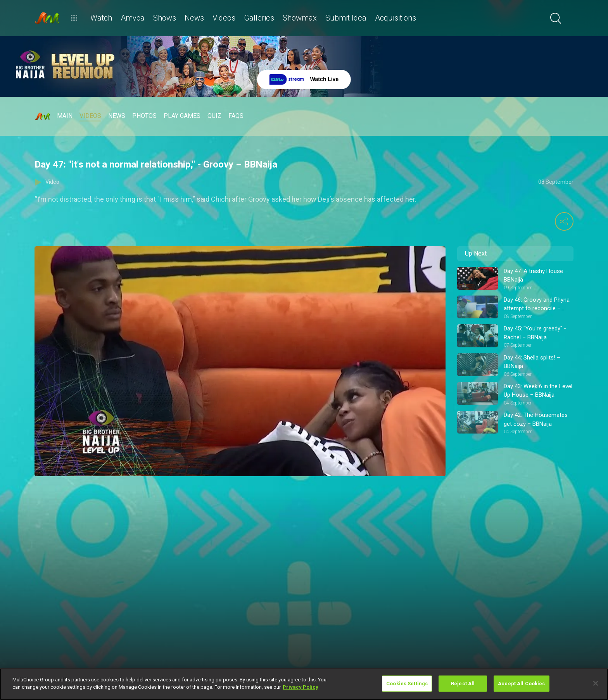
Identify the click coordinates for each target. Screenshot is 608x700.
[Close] (596, 683)
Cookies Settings (407, 684)
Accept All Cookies (521, 684)
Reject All (463, 684)
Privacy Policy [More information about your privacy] (301, 687)
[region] (304, 684)
